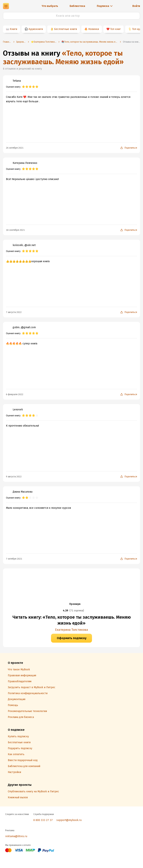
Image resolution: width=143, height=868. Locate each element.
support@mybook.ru (69, 820)
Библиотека (77, 6)
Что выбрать (50, 6)
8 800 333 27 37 (43, 820)
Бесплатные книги (66, 29)
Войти (136, 6)
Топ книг (115, 29)
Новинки (94, 29)
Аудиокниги (36, 29)
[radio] (23, 87)
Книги (13, 29)
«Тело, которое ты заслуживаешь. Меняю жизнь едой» (63, 57)
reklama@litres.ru (16, 836)
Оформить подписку (72, 638)
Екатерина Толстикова (71, 630)
